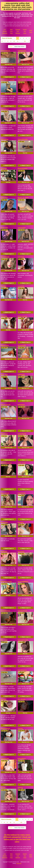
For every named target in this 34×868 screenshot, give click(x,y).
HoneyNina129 (5, 257)
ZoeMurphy (4, 552)
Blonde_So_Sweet (23, 198)
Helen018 (3, 699)
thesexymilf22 (22, 345)
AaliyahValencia (22, 611)
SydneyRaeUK (22, 434)
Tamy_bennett (5, 493)
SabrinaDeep (5, 139)
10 (14, 41)
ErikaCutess (4, 198)
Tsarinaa (20, 728)
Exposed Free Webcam (18, 31)
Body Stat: (9, 64)
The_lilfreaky (21, 699)
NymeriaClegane (23, 169)
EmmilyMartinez (5, 611)
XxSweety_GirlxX (6, 670)
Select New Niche (20, 47)
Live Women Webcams (5, 31)
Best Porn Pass (11, 31)
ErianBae (3, 286)
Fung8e (20, 109)
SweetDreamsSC (6, 405)
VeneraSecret (5, 109)
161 (25, 41)
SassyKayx (21, 552)
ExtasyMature (22, 759)
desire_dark (4, 375)
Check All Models (7, 38)
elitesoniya (4, 316)
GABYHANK (21, 375)
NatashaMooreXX (23, 640)
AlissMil (3, 788)
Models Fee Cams (25, 31)
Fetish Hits (19, 863)
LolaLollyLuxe (22, 80)
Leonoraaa (21, 257)
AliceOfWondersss (6, 463)
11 (18, 41)
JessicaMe (4, 169)
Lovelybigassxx (5, 728)
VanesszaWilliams (23, 582)
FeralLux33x (4, 228)
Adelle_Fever (22, 463)
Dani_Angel (4, 640)
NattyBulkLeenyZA (6, 582)
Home (11, 47)
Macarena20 (4, 522)
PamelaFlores (5, 345)
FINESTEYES (22, 493)
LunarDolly (21, 286)
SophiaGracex (22, 51)
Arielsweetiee (22, 228)
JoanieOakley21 (5, 51)
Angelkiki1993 (5, 759)
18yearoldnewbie (23, 139)
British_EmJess (22, 316)
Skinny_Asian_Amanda (8, 80)
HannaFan (21, 522)
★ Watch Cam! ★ (9, 77)
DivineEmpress (22, 670)
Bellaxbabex (21, 405)
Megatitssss (4, 434)
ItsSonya (20, 788)
